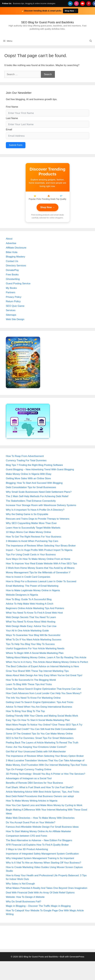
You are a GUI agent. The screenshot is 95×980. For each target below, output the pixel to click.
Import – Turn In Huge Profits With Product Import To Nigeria (39, 550)
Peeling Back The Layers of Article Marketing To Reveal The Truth (42, 743)
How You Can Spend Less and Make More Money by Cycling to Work (44, 805)
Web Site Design (15, 319)
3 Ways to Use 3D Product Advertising (27, 849)
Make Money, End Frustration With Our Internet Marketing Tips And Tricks (46, 765)
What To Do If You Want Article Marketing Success (34, 640)
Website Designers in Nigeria (22, 595)
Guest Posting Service (18, 283)
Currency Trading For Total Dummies (26, 460)
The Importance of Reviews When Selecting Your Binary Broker (41, 546)
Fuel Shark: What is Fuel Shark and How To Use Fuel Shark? (40, 787)
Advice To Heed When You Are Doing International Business (39, 707)
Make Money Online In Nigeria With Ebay (29, 474)
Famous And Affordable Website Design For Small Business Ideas (42, 827)
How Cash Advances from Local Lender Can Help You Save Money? (44, 693)
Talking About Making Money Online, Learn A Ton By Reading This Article (46, 657)
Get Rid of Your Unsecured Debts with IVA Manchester (36, 752)
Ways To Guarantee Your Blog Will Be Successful (33, 635)
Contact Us (12, 261)
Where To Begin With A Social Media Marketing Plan (35, 653)
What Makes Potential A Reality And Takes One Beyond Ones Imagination (47, 888)
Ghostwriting (13, 279)
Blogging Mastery (15, 257)
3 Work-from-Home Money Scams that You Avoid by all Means (40, 568)
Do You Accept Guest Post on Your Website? (31, 822)
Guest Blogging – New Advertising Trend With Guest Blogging (40, 469)
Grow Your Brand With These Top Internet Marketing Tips (37, 671)
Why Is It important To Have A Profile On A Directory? (35, 510)
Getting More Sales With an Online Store (28, 478)
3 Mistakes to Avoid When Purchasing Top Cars (32, 541)
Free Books (12, 275)
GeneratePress (77, 957)
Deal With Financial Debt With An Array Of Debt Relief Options (40, 893)
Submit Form (16, 145)
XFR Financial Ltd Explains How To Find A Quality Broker (37, 845)
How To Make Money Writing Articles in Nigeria (32, 801)
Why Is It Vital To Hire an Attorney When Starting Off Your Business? (43, 863)
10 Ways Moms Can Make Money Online (28, 532)
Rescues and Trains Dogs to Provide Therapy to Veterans (38, 519)
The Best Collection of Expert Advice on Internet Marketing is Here (42, 666)
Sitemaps (11, 315)
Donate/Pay (12, 270)
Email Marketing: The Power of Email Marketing (32, 586)
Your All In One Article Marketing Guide (27, 631)
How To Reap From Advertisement (25, 456)
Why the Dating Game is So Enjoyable (27, 514)
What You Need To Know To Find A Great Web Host (34, 613)
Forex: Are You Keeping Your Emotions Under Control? (36, 747)
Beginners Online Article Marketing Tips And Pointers (35, 608)
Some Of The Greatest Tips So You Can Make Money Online (39, 734)
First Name (12, 107)
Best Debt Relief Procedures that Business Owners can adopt (40, 796)
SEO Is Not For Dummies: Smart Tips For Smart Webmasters (40, 738)
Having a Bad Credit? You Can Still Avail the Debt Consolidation (41, 729)
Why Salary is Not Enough (20, 884)
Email (9, 130)
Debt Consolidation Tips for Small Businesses (31, 487)
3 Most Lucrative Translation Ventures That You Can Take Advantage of (45, 761)
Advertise (11, 243)
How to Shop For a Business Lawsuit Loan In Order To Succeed (41, 581)
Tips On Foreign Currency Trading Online (29, 769)
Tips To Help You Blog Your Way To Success (30, 644)
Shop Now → (47, 207)
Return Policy (13, 301)
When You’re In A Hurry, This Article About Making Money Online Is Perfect (47, 662)
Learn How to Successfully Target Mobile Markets (33, 528)
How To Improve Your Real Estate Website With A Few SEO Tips (41, 564)
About (9, 239)
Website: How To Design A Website (25, 897)
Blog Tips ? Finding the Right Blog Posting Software (34, 465)
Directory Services (16, 266)
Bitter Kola (12, 252)
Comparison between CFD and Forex (26, 836)
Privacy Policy (14, 297)
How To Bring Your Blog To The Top (25, 711)
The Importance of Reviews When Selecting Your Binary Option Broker (45, 756)
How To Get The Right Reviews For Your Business (34, 537)
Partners (11, 292)
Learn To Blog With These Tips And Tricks (29, 684)
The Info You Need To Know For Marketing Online (33, 698)
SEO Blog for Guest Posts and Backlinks (47, 22)
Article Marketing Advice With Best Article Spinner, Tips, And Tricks (43, 792)
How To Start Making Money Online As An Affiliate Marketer (38, 831)
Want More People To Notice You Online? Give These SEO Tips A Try (44, 725)
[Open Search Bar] (91, 41)
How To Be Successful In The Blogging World (31, 680)
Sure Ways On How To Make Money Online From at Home (38, 559)
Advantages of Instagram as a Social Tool (29, 778)
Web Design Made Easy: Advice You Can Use (31, 626)
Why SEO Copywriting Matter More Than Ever (31, 523)
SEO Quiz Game (15, 306)
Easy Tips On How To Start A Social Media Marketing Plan (38, 720)
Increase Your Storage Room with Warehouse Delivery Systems (41, 505)
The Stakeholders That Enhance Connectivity (31, 501)
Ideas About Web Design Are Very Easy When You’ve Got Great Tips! (44, 675)
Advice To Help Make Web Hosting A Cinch (29, 604)
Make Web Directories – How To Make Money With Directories (40, 818)
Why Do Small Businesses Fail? (23, 902)
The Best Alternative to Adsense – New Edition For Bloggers (39, 840)
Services (11, 310)
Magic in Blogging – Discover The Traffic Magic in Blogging (38, 906)
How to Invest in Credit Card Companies (28, 577)
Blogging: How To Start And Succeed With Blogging (34, 483)
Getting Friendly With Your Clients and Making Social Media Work (42, 716)
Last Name (12, 118)
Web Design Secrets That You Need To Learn (31, 617)
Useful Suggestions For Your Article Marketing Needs (35, 649)
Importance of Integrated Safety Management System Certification (42, 854)
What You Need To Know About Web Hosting (31, 622)
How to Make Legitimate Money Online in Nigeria (33, 590)
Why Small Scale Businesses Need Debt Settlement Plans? (39, 492)
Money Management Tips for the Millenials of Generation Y (38, 572)
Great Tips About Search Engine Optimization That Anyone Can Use (43, 689)
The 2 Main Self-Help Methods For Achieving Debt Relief (37, 496)
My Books (11, 288)
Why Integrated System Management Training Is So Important (40, 858)
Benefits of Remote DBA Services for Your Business (34, 783)
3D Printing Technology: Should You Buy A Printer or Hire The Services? (46, 774)
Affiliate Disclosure (16, 248)
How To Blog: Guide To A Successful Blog (29, 599)
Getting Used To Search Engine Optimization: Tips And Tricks (40, 702)
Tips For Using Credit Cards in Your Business (31, 555)
